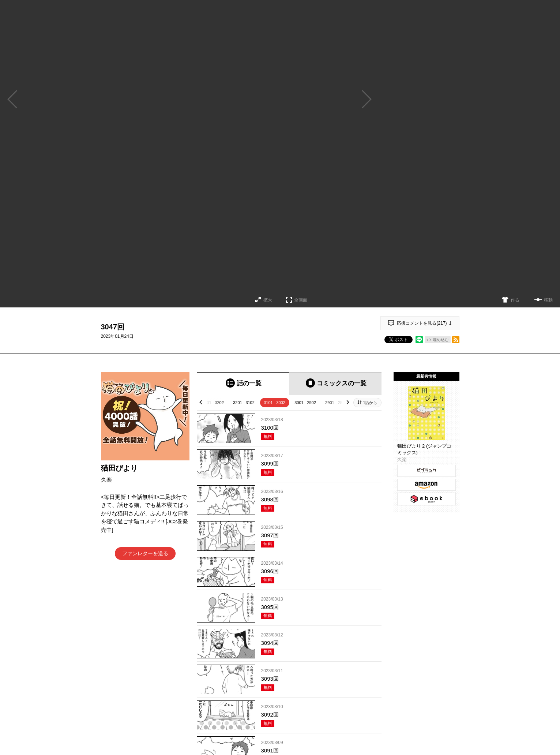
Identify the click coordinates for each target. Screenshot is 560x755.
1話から (370, 403)
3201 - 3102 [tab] (244, 403)
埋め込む (441, 340)
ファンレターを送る (145, 553)
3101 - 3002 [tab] (275, 403)
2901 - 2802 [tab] (336, 403)
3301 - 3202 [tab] (213, 403)
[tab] (243, 383)
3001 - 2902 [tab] (305, 403)
